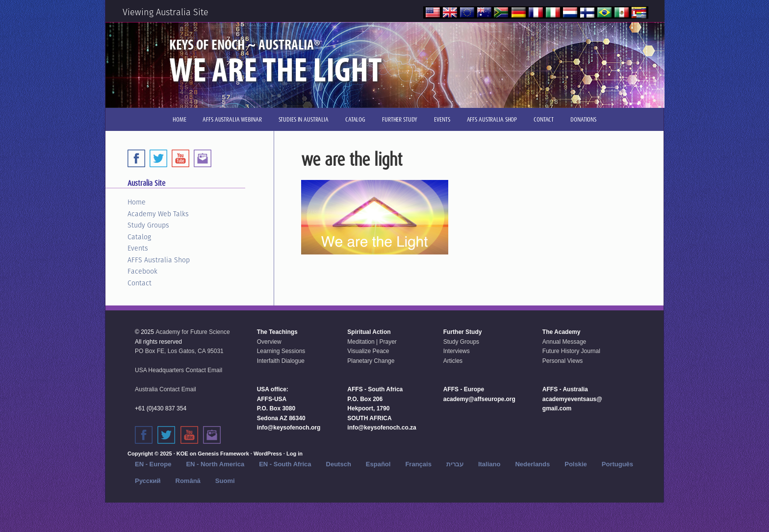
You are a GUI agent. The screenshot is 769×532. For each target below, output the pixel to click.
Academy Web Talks (158, 214)
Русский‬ (148, 481)
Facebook (142, 271)
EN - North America (215, 464)
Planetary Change (371, 361)
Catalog (139, 237)
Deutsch (339, 464)
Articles (453, 361)
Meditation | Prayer (372, 342)
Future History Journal (571, 351)
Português (617, 464)
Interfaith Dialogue (281, 361)
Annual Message (564, 342)
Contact (140, 283)
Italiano (489, 464)
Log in (295, 454)
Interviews (457, 351)
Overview (269, 342)
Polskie (576, 464)
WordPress (268, 454)
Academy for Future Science (192, 332)
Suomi (225, 481)
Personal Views (563, 361)
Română (188, 481)
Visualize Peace (368, 351)
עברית (455, 464)
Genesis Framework (223, 454)
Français (418, 464)
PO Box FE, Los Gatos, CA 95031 (179, 351)
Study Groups (148, 225)
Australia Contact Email (166, 389)
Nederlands (532, 464)
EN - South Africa (285, 464)
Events (138, 248)
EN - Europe (153, 464)
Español (378, 464)
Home (137, 202)
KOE (182, 454)
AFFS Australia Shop (159, 260)
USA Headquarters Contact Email (179, 370)
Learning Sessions (281, 351)
